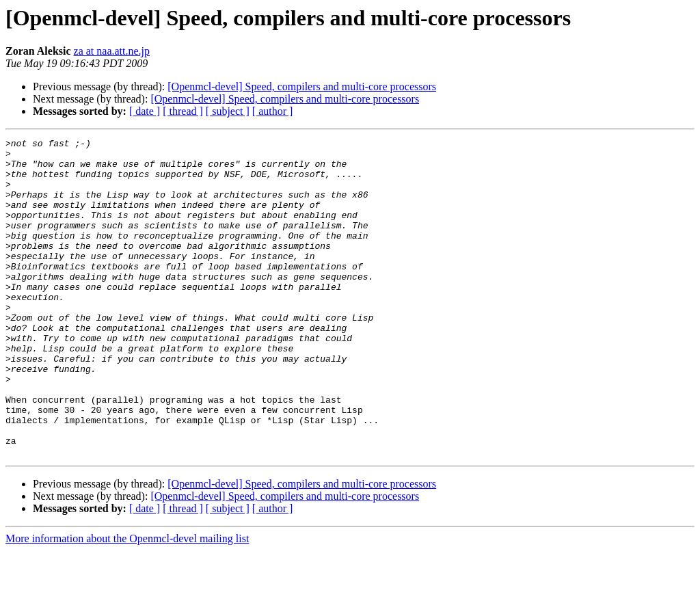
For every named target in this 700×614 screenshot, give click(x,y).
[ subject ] (228, 111)
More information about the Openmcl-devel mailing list (127, 602)
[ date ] (145, 111)
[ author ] (273, 111)
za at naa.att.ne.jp (112, 51)
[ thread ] (183, 111)
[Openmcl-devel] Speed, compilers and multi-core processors (302, 86)
